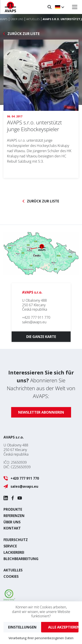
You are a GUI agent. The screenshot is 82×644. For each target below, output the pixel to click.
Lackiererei (14, 552)
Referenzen (14, 516)
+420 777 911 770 (36, 317)
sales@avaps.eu (34, 322)
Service (10, 546)
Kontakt (12, 528)
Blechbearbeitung (21, 559)
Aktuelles (13, 570)
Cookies (11, 576)
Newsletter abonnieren (41, 412)
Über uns (12, 522)
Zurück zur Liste (24, 34)
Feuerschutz (16, 540)
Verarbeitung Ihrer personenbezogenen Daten (41, 638)
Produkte (13, 509)
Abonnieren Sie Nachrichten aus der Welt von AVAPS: (41, 384)
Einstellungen (22, 627)
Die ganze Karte (41, 337)
